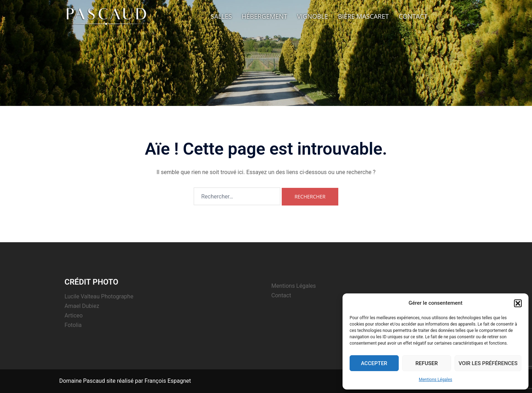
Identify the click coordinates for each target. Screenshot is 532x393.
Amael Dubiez (82, 306)
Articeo (74, 315)
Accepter (374, 363)
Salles (221, 16)
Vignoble (313, 16)
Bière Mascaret (363, 16)
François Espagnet (168, 381)
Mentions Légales (436, 380)
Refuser (426, 363)
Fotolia (73, 325)
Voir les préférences (488, 363)
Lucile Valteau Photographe (99, 296)
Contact (413, 16)
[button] (518, 303)
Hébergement (265, 16)
